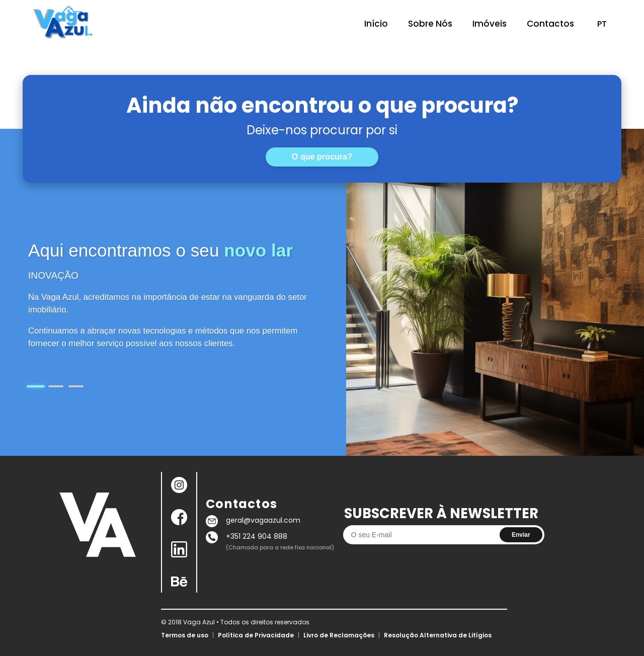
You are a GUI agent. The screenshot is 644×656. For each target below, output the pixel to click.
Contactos (550, 24)
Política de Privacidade (256, 635)
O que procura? (322, 156)
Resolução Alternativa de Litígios (438, 635)
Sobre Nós (430, 24)
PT (602, 24)
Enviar (521, 535)
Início (376, 24)
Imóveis (490, 24)
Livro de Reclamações (339, 635)
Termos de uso (185, 635)
